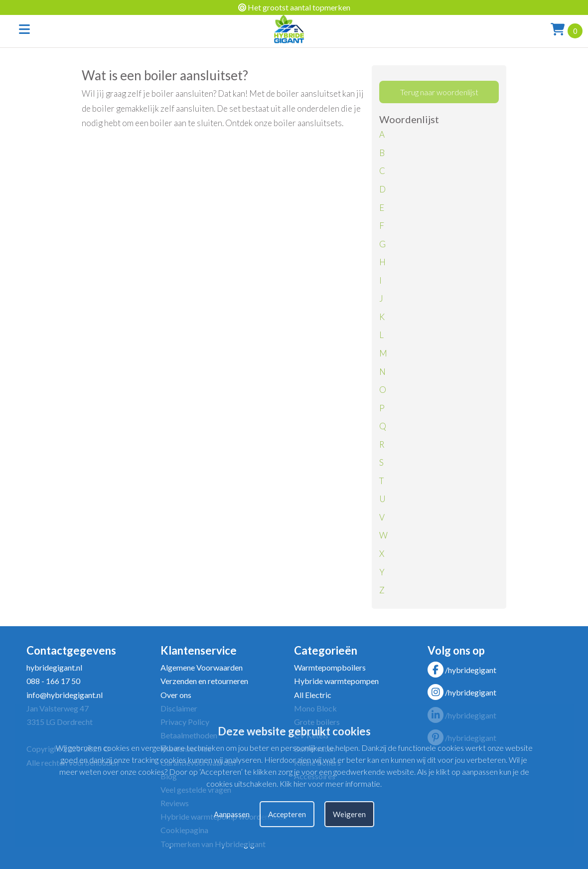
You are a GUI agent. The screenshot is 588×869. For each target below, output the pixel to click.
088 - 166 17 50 (53, 681)
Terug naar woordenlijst (439, 92)
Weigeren (349, 814)
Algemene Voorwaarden (202, 667)
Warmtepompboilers (330, 667)
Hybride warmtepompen (336, 681)
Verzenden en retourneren (204, 681)
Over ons (176, 695)
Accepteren (287, 814)
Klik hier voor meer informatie (330, 783)
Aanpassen (232, 814)
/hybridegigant (462, 670)
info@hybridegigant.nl (65, 695)
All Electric (313, 695)
